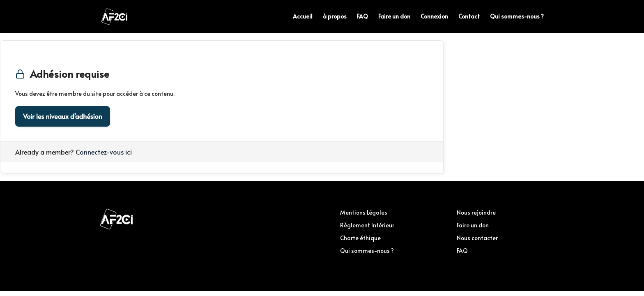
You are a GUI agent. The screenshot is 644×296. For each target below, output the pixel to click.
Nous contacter (477, 238)
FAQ (362, 17)
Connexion (434, 17)
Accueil (303, 17)
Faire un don (394, 17)
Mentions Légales (364, 212)
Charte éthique (360, 238)
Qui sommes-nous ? (517, 17)
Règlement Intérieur (367, 225)
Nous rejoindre (476, 212)
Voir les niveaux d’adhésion (63, 116)
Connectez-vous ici (104, 152)
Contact (469, 17)
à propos (335, 17)
